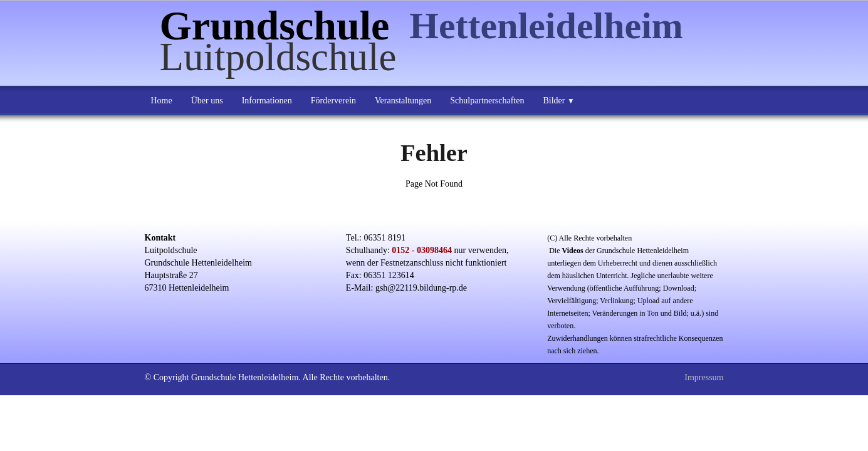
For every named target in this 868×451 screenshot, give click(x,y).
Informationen (267, 101)
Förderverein (333, 101)
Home (162, 101)
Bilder (558, 101)
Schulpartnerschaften (487, 101)
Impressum (704, 377)
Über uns (207, 101)
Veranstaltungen (403, 101)
